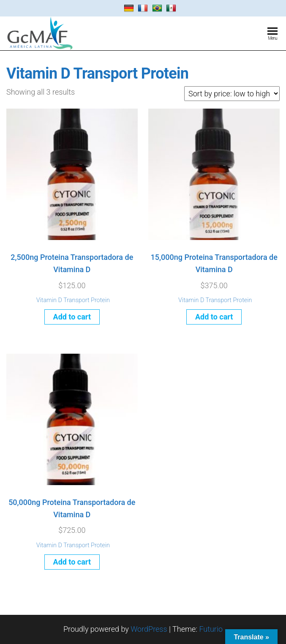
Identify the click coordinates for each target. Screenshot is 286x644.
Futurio (211, 629)
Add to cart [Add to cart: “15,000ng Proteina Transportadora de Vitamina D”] (214, 317)
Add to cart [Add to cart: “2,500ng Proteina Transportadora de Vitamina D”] (72, 317)
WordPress (149, 629)
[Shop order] (232, 94)
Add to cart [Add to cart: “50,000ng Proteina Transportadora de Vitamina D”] (72, 562)
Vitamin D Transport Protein (73, 300)
